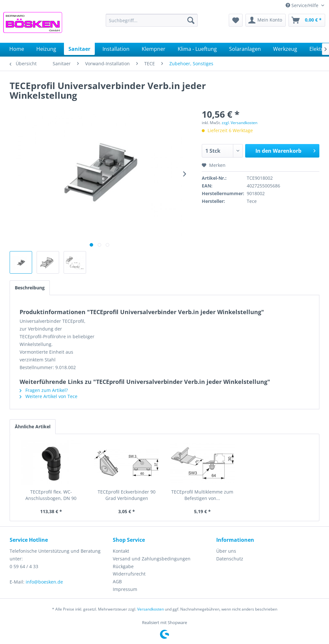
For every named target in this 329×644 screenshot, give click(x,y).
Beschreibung (30, 288)
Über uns (226, 551)
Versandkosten (151, 609)
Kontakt (121, 551)
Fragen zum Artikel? (44, 390)
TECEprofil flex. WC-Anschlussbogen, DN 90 (51, 495)
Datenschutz (230, 559)
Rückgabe (123, 566)
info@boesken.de (44, 582)
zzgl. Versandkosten (240, 123)
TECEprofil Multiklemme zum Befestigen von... (202, 495)
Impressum (125, 589)
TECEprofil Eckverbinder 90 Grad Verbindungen (127, 495)
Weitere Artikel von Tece (49, 396)
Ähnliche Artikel (33, 426)
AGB (117, 581)
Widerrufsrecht (129, 574)
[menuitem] (152, 20)
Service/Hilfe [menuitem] (303, 5)
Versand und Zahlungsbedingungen (152, 559)
